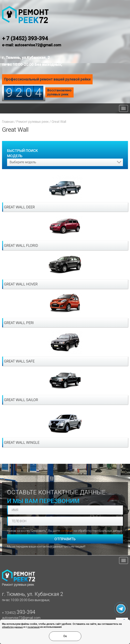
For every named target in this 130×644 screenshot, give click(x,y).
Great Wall (59, 122)
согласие (67, 531)
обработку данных (12, 627)
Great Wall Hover (21, 284)
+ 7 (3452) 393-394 (25, 38)
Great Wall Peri (19, 323)
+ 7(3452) (19, 613)
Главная (8, 122)
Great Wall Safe (19, 361)
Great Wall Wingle (22, 442)
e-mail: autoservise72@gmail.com (32, 45)
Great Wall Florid (21, 245)
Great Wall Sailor (21, 400)
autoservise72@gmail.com (21, 618)
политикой (34, 627)
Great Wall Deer (19, 207)
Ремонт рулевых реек (33, 122)
